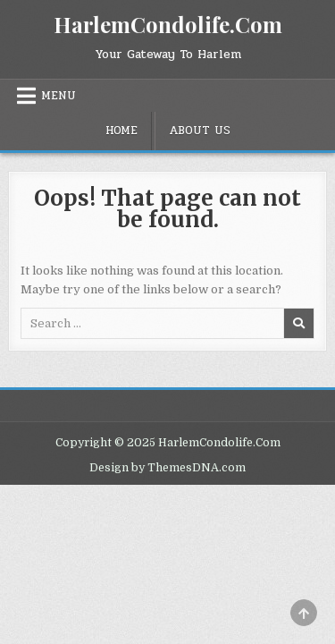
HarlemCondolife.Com (168, 24)
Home (121, 131)
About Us (200, 131)
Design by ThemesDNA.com (167, 468)
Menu (59, 96)
